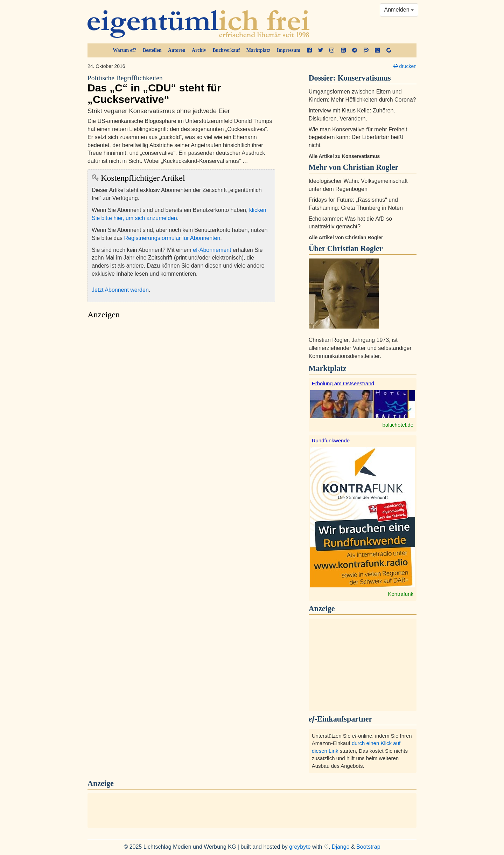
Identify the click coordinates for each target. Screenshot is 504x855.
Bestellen (152, 50)
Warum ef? (124, 50)
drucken (405, 66)
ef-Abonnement (212, 250)
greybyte (300, 847)
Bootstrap (368, 847)
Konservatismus (364, 78)
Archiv (199, 50)
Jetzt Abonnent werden (120, 290)
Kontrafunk (401, 594)
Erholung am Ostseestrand (343, 383)
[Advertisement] (181, 389)
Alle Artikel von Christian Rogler (346, 237)
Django (341, 847)
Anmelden (399, 10)
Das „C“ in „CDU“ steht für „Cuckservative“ (181, 89)
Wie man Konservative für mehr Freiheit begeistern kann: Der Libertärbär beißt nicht (358, 137)
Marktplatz (258, 50)
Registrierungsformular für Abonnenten (172, 238)
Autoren (177, 50)
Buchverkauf (226, 50)
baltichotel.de (398, 425)
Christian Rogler (355, 249)
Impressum (289, 50)
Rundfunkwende (331, 440)
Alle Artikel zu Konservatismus (344, 156)
